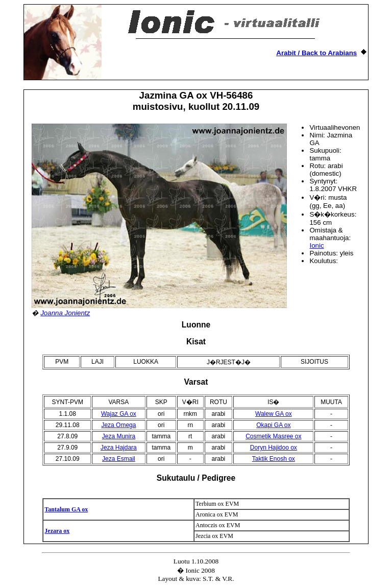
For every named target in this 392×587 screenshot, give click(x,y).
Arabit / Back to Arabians (316, 53)
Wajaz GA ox (119, 414)
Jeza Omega (118, 425)
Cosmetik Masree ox (273, 436)
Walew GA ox (274, 414)
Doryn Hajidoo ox (274, 448)
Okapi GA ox (273, 425)
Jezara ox (57, 531)
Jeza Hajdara (119, 448)
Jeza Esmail (119, 459)
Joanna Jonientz (65, 313)
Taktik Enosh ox (274, 459)
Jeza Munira (119, 436)
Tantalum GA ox (66, 509)
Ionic (316, 245)
